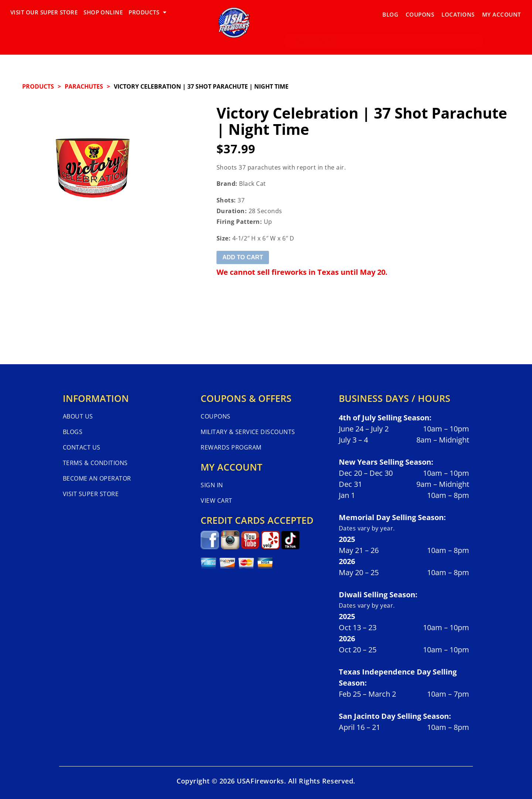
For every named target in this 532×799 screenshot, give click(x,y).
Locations (458, 12)
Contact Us (82, 447)
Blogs (73, 432)
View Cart (216, 501)
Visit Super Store (91, 494)
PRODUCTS (147, 12)
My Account (502, 12)
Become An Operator (97, 478)
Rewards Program (231, 447)
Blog (390, 12)
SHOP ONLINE (103, 12)
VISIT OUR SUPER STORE (44, 12)
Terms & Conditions (95, 463)
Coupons (420, 12)
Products (38, 86)
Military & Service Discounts (248, 432)
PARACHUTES (84, 86)
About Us (78, 416)
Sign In (212, 485)
